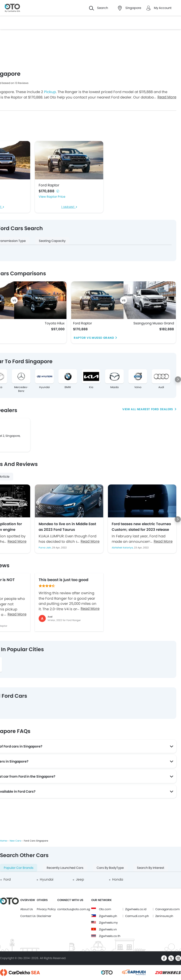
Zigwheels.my (108, 923)
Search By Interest (151, 868)
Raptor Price (56, 197)
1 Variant (68, 207)
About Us (27, 909)
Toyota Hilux (55, 323)
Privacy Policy (46, 909)
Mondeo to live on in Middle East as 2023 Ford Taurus (67, 527)
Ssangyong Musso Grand (154, 323)
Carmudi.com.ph (137, 916)
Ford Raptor (49, 185)
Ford (7, 879)
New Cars (15, 841)
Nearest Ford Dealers (155, 409)
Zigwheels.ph (108, 916)
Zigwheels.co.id (136, 909)
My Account (163, 8)
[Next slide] (178, 379)
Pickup (50, 92)
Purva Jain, (45, 548)
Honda (118, 879)
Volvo (138, 387)
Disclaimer (44, 916)
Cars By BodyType (110, 868)
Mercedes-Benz (21, 389)
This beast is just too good (64, 580)
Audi (161, 387)
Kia (91, 387)
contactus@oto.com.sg (74, 909)
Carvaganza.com (167, 909)
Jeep (80, 879)
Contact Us (28, 916)
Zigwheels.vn (108, 929)
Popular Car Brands (19, 868)
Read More (167, 97)
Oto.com (105, 909)
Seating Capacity (52, 241)
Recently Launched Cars (65, 868)
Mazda (114, 387)
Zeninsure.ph (164, 916)
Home (3, 841)
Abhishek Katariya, (123, 548)
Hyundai (44, 387)
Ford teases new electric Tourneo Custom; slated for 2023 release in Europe (141, 527)
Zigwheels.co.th (110, 936)
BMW (68, 387)
